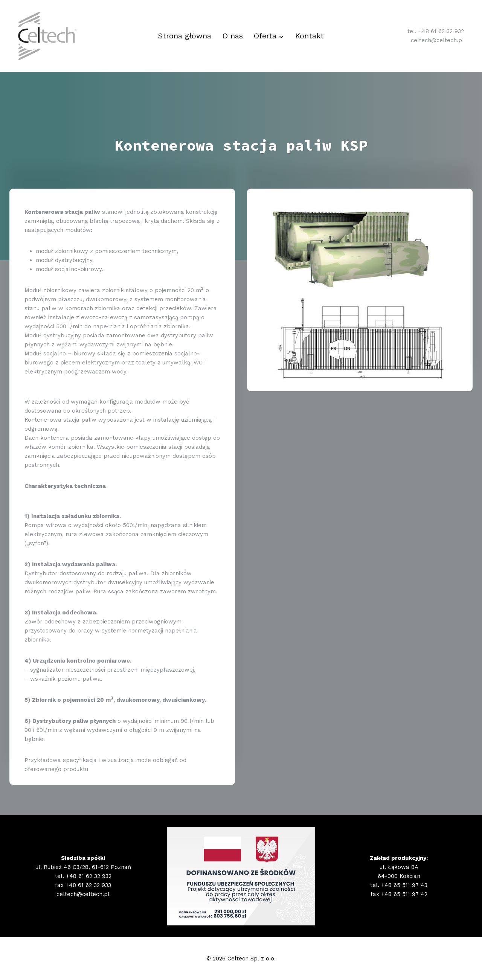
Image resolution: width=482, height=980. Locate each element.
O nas (233, 36)
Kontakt (310, 36)
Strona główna (185, 36)
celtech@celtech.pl (437, 40)
